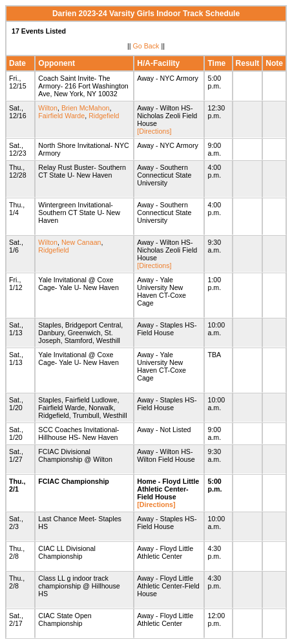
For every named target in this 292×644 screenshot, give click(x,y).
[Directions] (154, 131)
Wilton (48, 108)
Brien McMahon (86, 108)
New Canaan (81, 242)
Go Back (146, 46)
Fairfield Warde (61, 116)
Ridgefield (104, 116)
